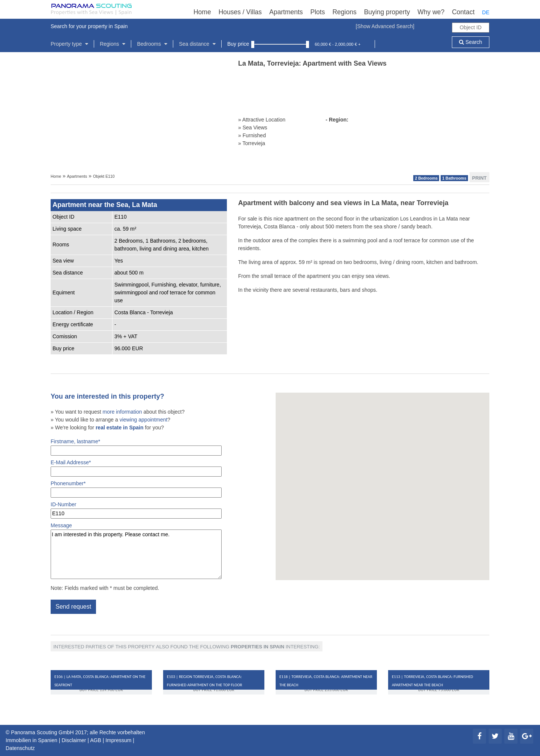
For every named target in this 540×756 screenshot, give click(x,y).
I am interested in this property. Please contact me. (136, 554)
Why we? (431, 12)
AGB (96, 740)
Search (470, 42)
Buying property (387, 12)
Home (202, 12)
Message (136, 551)
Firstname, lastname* (136, 447)
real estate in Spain (120, 427)
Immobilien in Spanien (31, 740)
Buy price (238, 44)
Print (479, 177)
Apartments (286, 12)
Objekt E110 (104, 176)
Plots (318, 12)
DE (486, 12)
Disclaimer (74, 740)
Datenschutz (20, 748)
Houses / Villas (240, 12)
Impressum (118, 740)
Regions (344, 12)
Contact (463, 12)
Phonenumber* (136, 489)
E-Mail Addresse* (136, 468)
